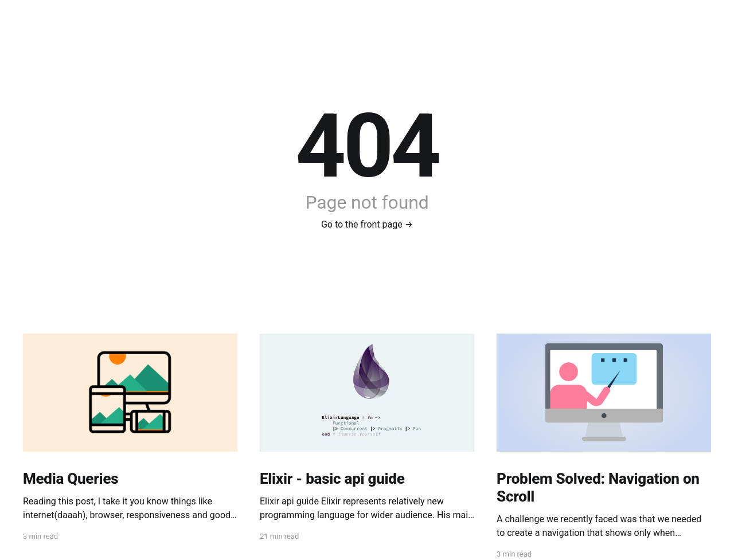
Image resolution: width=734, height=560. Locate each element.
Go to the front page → (367, 224)
